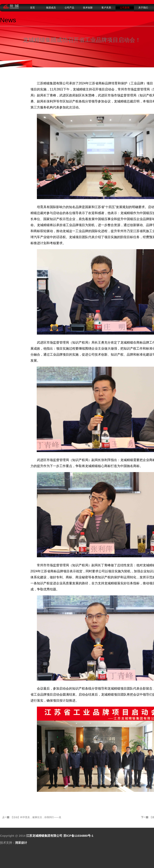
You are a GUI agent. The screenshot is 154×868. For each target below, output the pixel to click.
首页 (32, 8)
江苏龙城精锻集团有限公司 (44, 836)
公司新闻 (125, 8)
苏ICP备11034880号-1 (78, 836)
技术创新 (88, 8)
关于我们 (143, 8)
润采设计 (21, 843)
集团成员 (51, 8)
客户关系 (106, 8)
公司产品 (69, 8)
